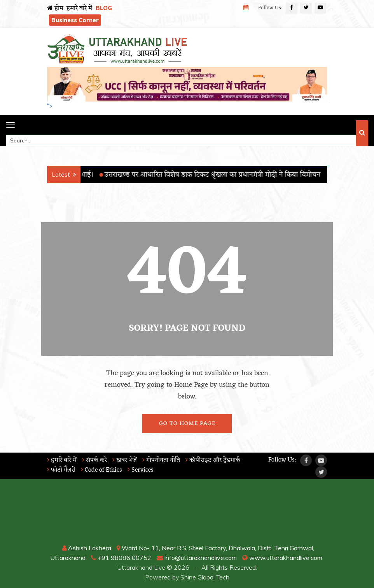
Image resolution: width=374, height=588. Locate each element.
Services (141, 470)
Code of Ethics (101, 470)
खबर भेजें (125, 460)
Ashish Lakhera (87, 548)
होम (55, 9)
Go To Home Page (187, 424)
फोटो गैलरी (61, 470)
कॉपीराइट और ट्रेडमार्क (213, 460)
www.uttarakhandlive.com (282, 558)
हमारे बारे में (79, 9)
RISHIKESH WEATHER (187, 514)
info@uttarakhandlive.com (197, 558)
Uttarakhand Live (141, 567)
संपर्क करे (94, 460)
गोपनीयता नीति (161, 460)
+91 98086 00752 (121, 558)
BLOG (104, 8)
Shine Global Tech (205, 577)
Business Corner (75, 20)
